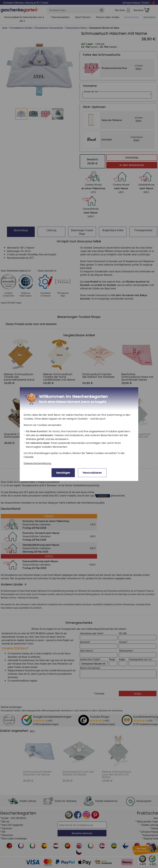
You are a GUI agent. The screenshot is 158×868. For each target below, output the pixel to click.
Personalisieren (92, 473)
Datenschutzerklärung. (37, 463)
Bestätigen (63, 473)
